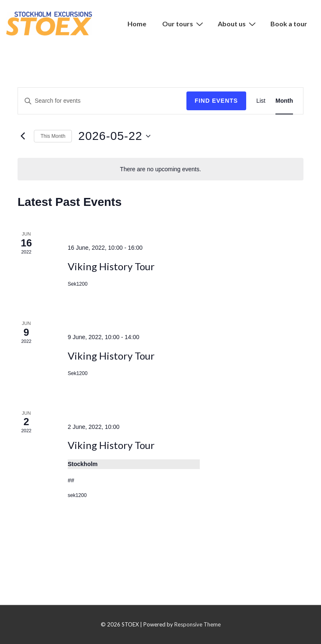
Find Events (217, 101)
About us (238, 23)
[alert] (160, 169)
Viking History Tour (111, 266)
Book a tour (289, 24)
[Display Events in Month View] (284, 101)
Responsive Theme (197, 624)
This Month (53, 136)
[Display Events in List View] (261, 101)
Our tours (184, 23)
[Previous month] (23, 136)
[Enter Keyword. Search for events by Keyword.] (102, 101)
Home (137, 24)
